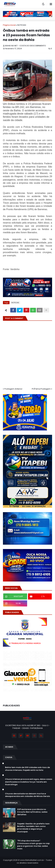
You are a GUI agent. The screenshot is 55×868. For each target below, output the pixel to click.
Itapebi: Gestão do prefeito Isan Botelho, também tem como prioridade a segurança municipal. (33, 828)
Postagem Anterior (13, 389)
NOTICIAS (22, 25)
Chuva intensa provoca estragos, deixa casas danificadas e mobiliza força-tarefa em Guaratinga (29, 782)
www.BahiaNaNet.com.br (32, 860)
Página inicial (9, 25)
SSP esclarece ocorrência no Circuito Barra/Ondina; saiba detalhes (32, 812)
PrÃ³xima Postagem (41, 389)
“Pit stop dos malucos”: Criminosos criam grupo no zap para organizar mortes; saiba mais (33, 845)
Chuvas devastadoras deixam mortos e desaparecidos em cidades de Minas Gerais (27, 795)
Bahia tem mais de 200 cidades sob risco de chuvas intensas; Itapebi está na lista (27, 769)
